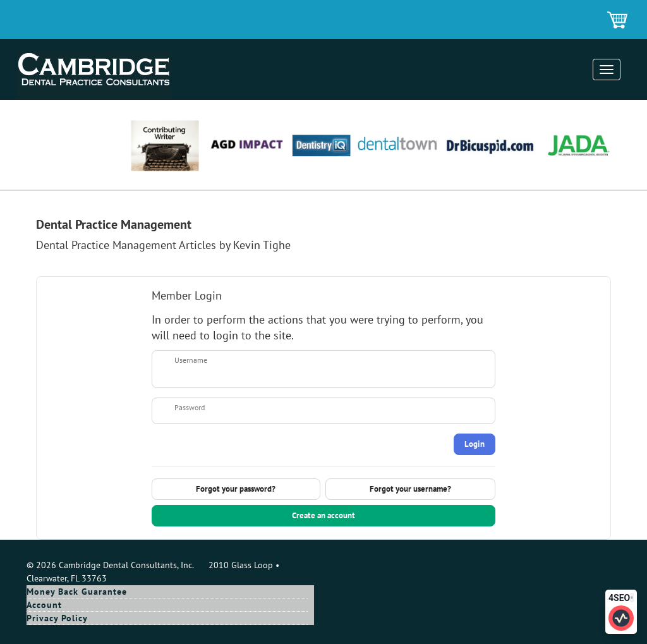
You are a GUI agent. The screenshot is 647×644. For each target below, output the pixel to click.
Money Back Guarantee (77, 592)
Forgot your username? (410, 489)
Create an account (323, 515)
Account (44, 605)
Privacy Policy (57, 618)
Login (475, 444)
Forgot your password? (236, 489)
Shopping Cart (618, 21)
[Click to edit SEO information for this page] (621, 618)
